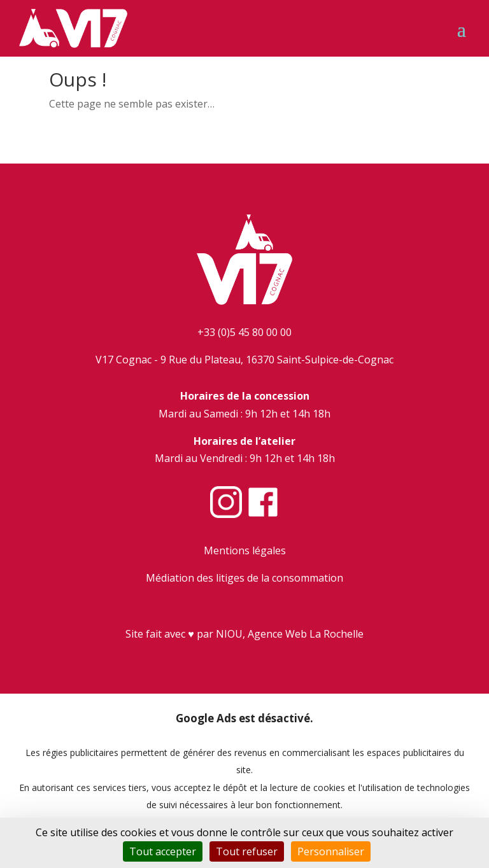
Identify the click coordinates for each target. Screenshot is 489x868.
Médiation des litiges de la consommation (244, 578)
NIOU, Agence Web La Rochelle (290, 634)
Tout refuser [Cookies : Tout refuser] (247, 851)
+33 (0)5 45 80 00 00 (244, 332)
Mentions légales (245, 550)
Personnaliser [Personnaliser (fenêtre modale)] (331, 851)
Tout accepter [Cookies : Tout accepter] (163, 851)
